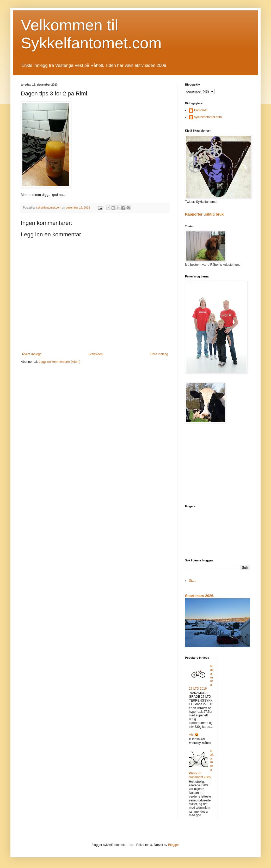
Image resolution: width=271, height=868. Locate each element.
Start (192, 581)
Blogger (173, 845)
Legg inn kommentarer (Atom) (60, 362)
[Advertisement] (218, 464)
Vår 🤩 (194, 735)
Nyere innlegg (32, 354)
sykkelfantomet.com (208, 117)
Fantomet (201, 110)
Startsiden (96, 354)
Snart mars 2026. (200, 596)
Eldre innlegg (159, 354)
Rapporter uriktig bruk (204, 214)
